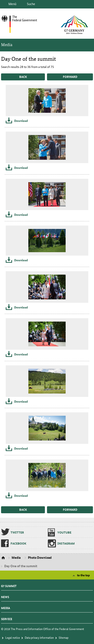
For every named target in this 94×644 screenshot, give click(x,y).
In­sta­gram (66, 543)
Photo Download (40, 557)
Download (21, 121)
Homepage (4, 558)
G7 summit (9, 585)
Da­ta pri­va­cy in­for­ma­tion (39, 637)
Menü (12, 4)
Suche (31, 4)
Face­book (18, 543)
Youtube (64, 532)
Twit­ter (17, 532)
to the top (83, 575)
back (23, 77)
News (5, 596)
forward (70, 77)
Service (7, 618)
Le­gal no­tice (13, 637)
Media (7, 45)
